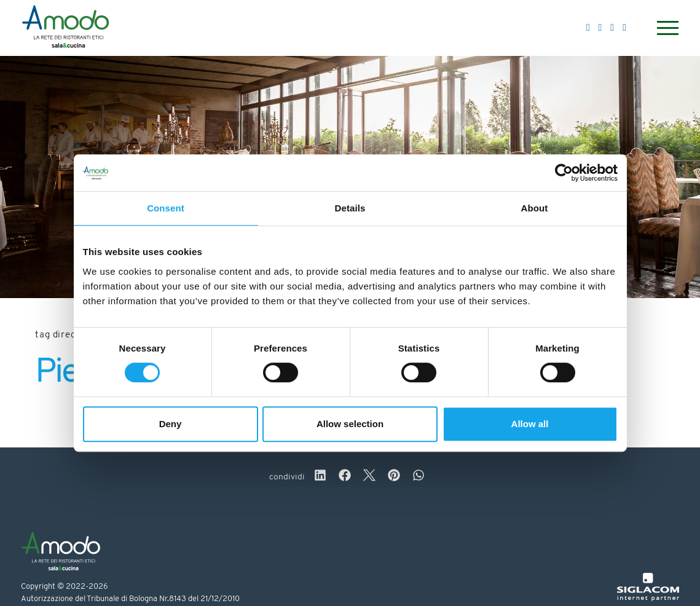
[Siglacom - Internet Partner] (648, 599)
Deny (171, 424)
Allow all (530, 424)
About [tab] (535, 208)
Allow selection (350, 424)
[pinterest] (394, 477)
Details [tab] (350, 208)
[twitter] (369, 477)
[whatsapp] (419, 477)
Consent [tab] (166, 208)
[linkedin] (320, 477)
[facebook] (345, 477)
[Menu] (666, 28)
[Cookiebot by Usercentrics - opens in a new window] (564, 173)
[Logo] (65, 28)
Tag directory (65, 335)
